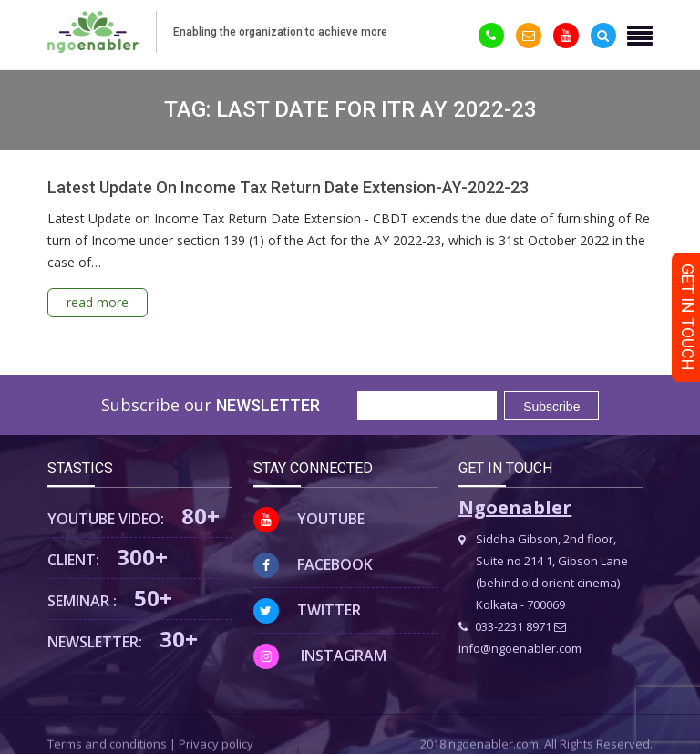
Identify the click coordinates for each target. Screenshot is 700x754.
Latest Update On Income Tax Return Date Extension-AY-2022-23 (288, 187)
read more (98, 302)
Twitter (307, 610)
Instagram (320, 656)
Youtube (309, 519)
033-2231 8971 (505, 626)
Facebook (313, 564)
